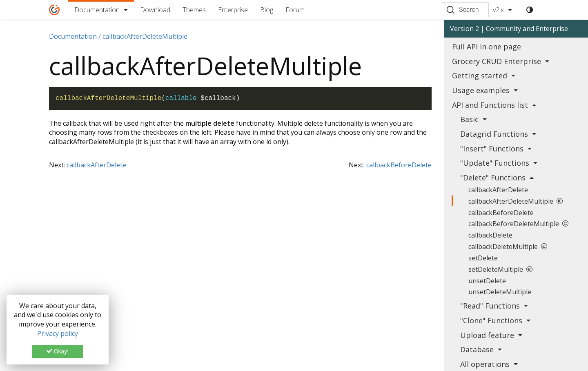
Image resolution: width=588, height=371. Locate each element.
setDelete (483, 258)
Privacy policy (58, 333)
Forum (295, 10)
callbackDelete (490, 235)
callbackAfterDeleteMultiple (516, 201)
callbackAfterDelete (96, 165)
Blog (267, 10)
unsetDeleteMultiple (500, 292)
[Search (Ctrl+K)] (465, 10)
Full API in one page (487, 47)
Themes (194, 10)
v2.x (498, 10)
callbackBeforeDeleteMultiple (519, 224)
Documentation (97, 10)
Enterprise (233, 10)
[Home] (55, 10)
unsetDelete (487, 281)
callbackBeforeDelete (399, 165)
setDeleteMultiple (501, 269)
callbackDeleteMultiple (508, 247)
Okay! (58, 351)
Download (155, 10)
